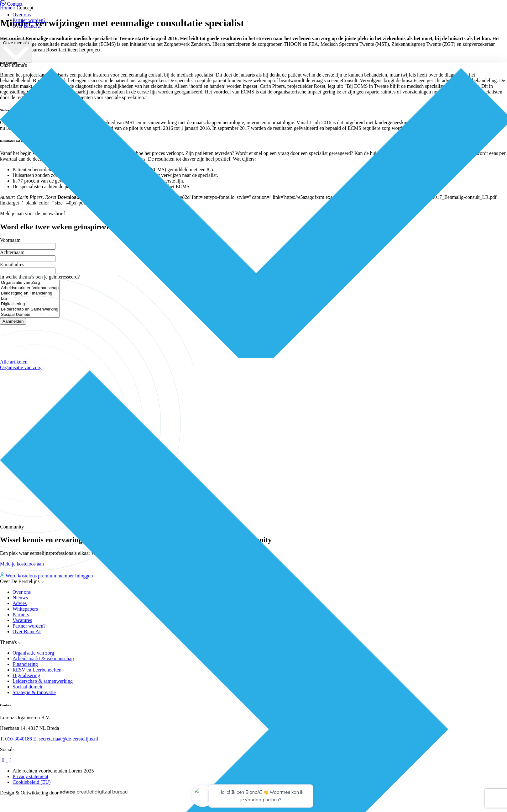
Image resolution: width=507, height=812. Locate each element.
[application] (254, 797)
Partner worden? (29, 20)
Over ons (22, 15)
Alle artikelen (14, 362)
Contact (11, 4)
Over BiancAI (27, 26)
